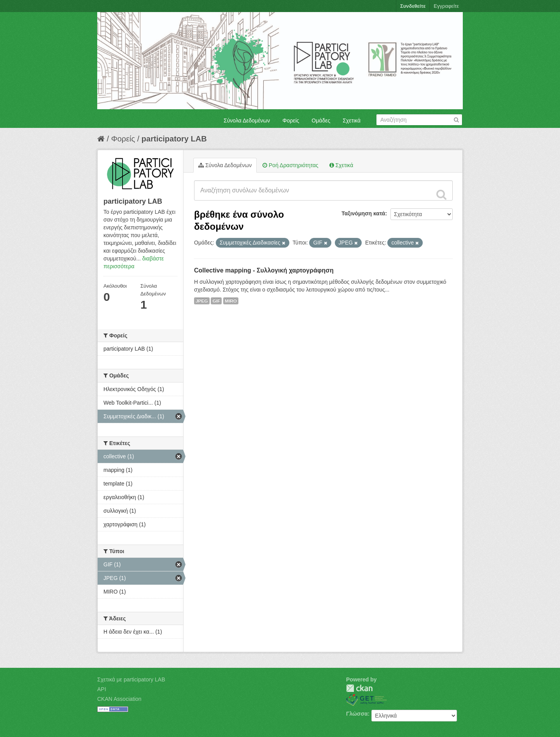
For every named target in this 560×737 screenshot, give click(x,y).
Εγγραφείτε (446, 6)
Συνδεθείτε (413, 6)
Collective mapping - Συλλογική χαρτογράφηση (264, 270)
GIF (216, 301)
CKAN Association (119, 699)
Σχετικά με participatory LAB (131, 679)
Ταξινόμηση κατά (363, 213)
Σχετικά (352, 121)
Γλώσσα (357, 714)
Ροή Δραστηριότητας (290, 165)
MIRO (231, 301)
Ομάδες (321, 121)
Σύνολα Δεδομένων (247, 121)
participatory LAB (174, 139)
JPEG (202, 301)
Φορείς (291, 121)
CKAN (359, 688)
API (102, 689)
